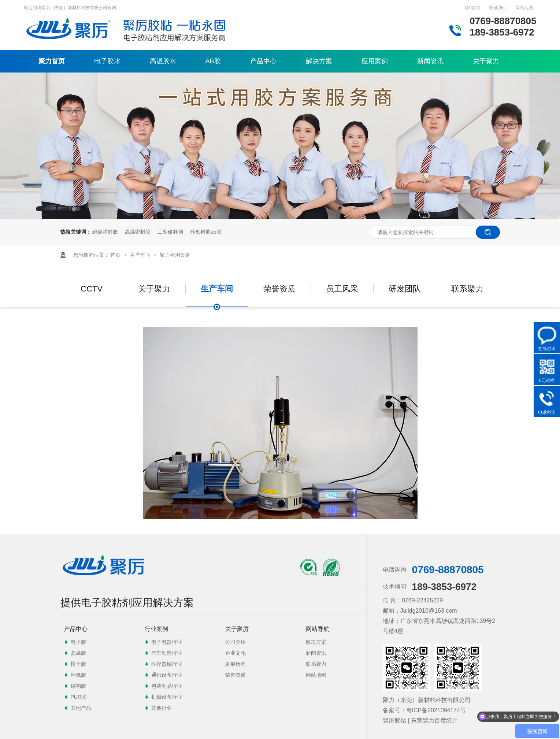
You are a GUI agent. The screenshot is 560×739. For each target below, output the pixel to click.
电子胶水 (107, 61)
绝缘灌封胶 (105, 232)
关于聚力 (486, 61)
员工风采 (342, 289)
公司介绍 (236, 642)
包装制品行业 (167, 686)
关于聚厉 (237, 629)
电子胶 (78, 642)
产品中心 (263, 61)
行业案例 (156, 629)
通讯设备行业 (167, 675)
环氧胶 (78, 675)
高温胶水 (163, 61)
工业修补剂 (170, 232)
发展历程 (236, 664)
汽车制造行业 (167, 653)
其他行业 (162, 708)
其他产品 (81, 708)
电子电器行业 (167, 642)
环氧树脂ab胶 (206, 232)
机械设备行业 (167, 697)
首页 (116, 255)
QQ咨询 (473, 8)
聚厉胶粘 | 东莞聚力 (409, 721)
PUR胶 (79, 697)
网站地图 (524, 8)
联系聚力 (467, 289)
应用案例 (375, 61)
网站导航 (318, 629)
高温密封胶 (138, 232)
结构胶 (78, 686)
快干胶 (78, 664)
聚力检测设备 (175, 255)
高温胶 (78, 653)
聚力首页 (52, 61)
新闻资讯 (430, 61)
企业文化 (236, 653)
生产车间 (141, 255)
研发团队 (405, 289)
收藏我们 (498, 8)
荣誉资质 (279, 289)
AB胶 (213, 61)
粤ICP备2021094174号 (436, 710)
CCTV (92, 289)
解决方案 (319, 61)
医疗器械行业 (167, 664)
